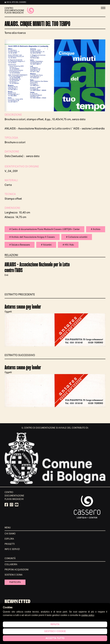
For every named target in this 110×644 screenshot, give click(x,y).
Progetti (10, 544)
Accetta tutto (55, 638)
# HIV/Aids (68, 245)
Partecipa (15, 582)
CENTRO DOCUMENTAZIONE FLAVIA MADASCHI (19, 11)
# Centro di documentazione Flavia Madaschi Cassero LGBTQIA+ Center (44, 229)
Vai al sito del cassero (16, 2)
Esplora (9, 539)
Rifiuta (55, 624)
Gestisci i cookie (55, 631)
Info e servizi (12, 549)
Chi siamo (10, 534)
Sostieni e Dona (14, 575)
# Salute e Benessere (20, 245)
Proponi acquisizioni (17, 570)
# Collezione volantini (77, 237)
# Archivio (96, 229)
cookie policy (88, 615)
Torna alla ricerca (15, 33)
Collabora (11, 564)
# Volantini (46, 245)
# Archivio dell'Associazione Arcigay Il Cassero (32, 237)
